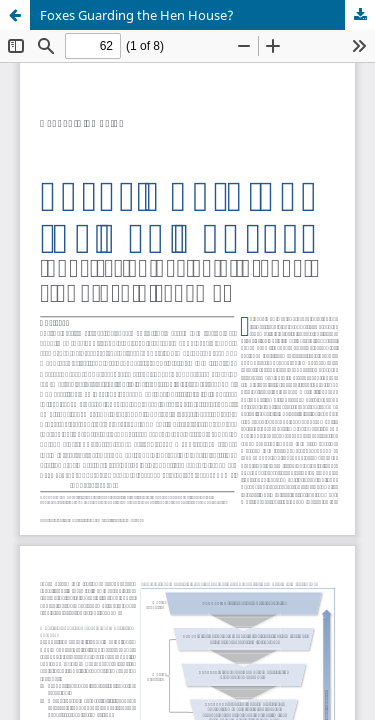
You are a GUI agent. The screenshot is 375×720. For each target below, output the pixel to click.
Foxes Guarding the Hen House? (137, 15)
